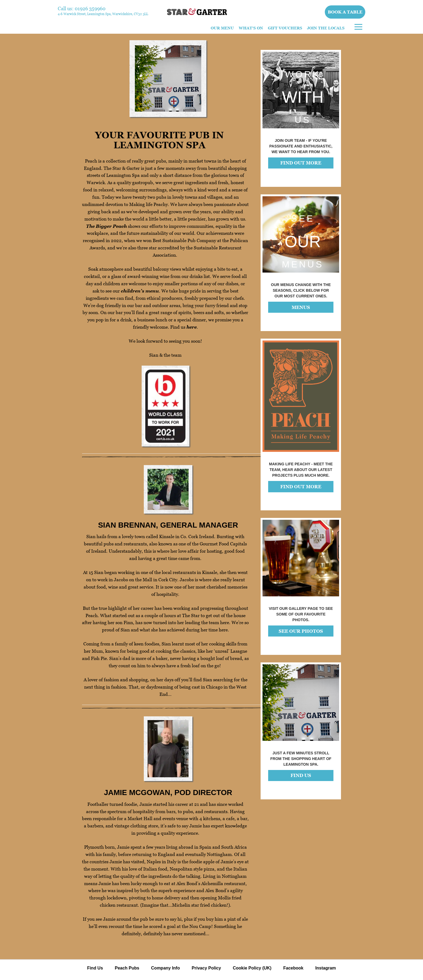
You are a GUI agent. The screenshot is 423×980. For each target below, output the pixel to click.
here (192, 327)
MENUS (301, 307)
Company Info (166, 968)
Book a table (345, 12)
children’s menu (140, 291)
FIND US (301, 775)
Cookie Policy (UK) (252, 968)
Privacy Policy (207, 968)
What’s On (251, 28)
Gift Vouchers (285, 28)
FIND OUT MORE (301, 163)
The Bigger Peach (106, 226)
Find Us (95, 968)
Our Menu (222, 28)
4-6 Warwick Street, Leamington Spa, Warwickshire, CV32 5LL (103, 14)
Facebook (293, 968)
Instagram (326, 968)
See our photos (301, 631)
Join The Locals (326, 28)
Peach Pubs (127, 968)
